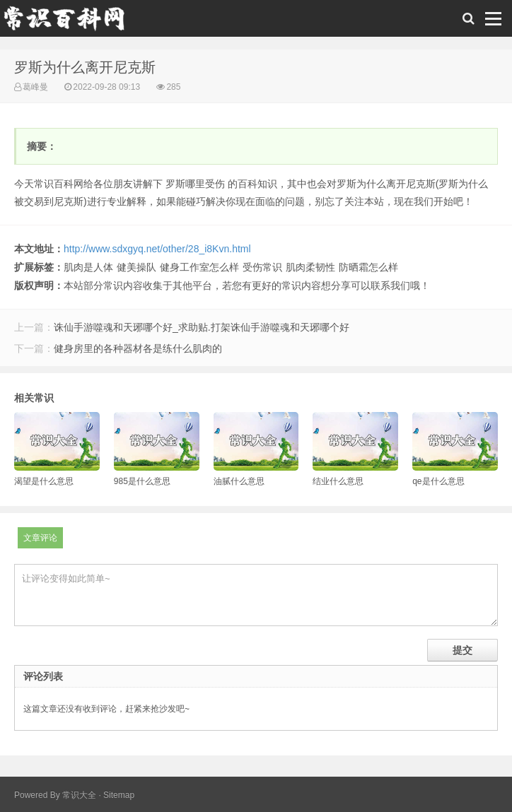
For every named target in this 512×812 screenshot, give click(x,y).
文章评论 (40, 538)
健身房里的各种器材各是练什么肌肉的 (138, 348)
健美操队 (136, 267)
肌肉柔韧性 (310, 267)
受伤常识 (262, 267)
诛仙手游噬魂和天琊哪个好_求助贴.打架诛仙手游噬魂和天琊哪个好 (202, 327)
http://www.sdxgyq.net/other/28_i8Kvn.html (157, 249)
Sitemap (119, 795)
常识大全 (79, 795)
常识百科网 (71, 22)
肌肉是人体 (88, 267)
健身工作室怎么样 (199, 267)
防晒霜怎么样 (368, 267)
